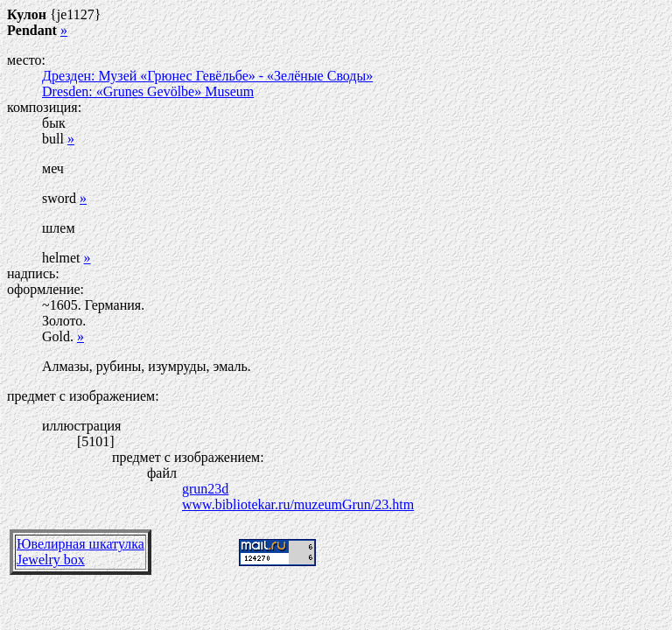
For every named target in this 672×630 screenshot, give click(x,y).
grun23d (205, 489)
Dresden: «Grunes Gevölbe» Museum (148, 91)
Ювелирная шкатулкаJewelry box (80, 552)
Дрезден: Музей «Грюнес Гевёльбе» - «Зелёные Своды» (207, 76)
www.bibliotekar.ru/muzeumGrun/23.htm (298, 504)
